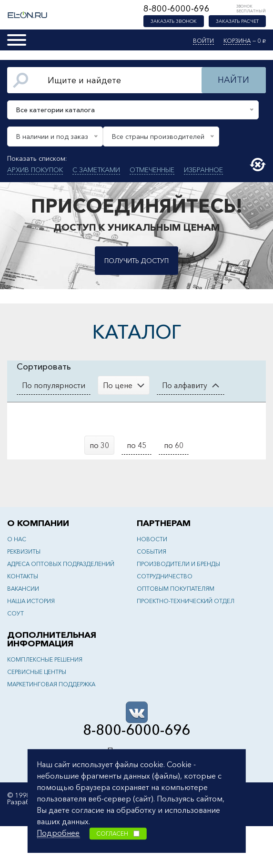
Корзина (237, 41)
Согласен (118, 834)
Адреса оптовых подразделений (61, 564)
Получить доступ (137, 261)
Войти (203, 41)
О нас (17, 539)
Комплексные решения (45, 659)
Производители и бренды (178, 564)
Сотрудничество (165, 576)
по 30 (99, 445)
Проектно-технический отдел (186, 601)
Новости (152, 539)
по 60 (174, 445)
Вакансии (23, 589)
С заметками (96, 170)
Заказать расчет (237, 21)
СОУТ (15, 613)
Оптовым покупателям (176, 589)
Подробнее (58, 833)
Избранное (203, 170)
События (152, 551)
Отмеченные (152, 170)
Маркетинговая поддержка (51, 684)
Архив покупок (35, 170)
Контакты (23, 576)
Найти (233, 80)
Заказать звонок (174, 21)
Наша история (31, 601)
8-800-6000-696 (177, 9)
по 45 (136, 445)
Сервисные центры (37, 672)
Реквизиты (24, 551)
